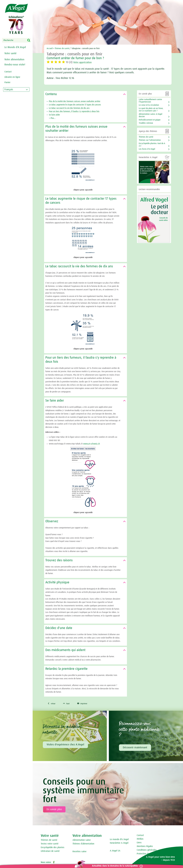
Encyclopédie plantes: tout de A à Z (152, 145)
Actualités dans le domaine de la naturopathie (114, 866)
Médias (140, 839)
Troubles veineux (146, 123)
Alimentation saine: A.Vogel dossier (151, 115)
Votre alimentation (14, 60)
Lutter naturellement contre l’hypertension (150, 101)
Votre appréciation (84, 62)
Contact (140, 836)
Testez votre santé (50, 844)
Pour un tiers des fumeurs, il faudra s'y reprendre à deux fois (74, 111)
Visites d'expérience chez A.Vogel (65, 745)
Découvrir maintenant (135, 748)
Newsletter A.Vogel (119, 843)
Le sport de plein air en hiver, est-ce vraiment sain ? (151, 110)
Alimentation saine (82, 840)
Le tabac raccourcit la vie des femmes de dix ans (69, 108)
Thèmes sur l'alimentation (150, 140)
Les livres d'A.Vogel (147, 149)
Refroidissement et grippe (150, 120)
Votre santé (10, 53)
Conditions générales (147, 850)
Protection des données (148, 854)
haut (68, 704)
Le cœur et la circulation (149, 105)
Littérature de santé (50, 851)
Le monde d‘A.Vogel (119, 840)
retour (52, 704)
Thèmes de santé (49, 840)
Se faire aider (54, 115)
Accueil (50, 48)
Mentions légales (145, 847)
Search (30, 40)
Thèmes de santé (62, 48)
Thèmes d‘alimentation (83, 844)
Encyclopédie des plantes (53, 848)
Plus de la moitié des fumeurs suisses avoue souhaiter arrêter (75, 101)
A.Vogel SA (115, 851)
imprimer (84, 704)
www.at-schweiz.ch (92, 444)
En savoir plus (54, 810)
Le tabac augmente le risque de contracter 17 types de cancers (75, 105)
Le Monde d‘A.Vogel (15, 47)
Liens (139, 843)
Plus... (52, 118)
